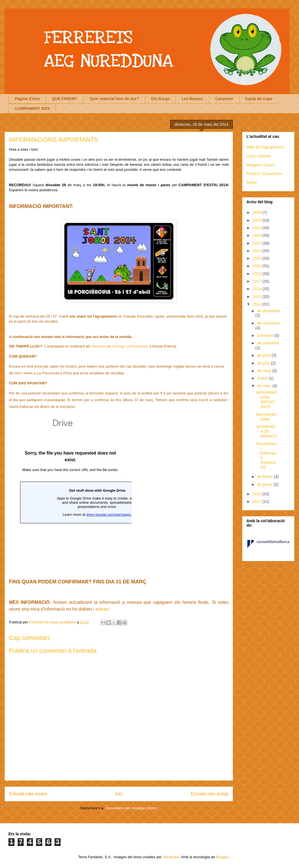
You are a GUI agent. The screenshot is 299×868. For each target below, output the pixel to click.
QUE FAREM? (65, 99)
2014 (258, 304)
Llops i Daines (259, 156)
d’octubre (266, 335)
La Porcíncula (136, 346)
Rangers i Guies (260, 165)
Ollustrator (171, 857)
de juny (264, 363)
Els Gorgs (160, 99)
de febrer (265, 477)
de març (265, 386)
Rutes (252, 183)
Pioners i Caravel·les (264, 174)
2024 (258, 228)
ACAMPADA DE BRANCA (266, 431)
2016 (258, 289)
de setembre (268, 343)
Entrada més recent (28, 794)
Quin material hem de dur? (114, 99)
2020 (258, 258)
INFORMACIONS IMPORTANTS (267, 399)
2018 (258, 274)
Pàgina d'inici (27, 99)
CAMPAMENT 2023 (32, 108)
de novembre (269, 323)
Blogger (222, 857)
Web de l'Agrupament (265, 147)
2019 (258, 266)
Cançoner (224, 99)
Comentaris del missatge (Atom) (131, 808)
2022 (258, 243)
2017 (258, 281)
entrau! (103, 609)
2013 (258, 494)
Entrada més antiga (210, 794)
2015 (258, 297)
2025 (258, 220)
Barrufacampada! (266, 417)
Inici (119, 794)
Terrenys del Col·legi (108, 346)
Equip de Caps (259, 99)
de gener (265, 484)
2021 (258, 251)
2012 (258, 502)
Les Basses (192, 99)
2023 (258, 235)
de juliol (264, 355)
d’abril (263, 378)
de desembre (269, 311)
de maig (265, 371)
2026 (258, 212)
